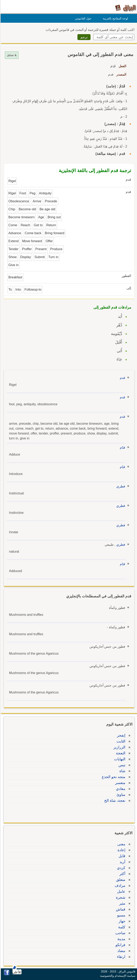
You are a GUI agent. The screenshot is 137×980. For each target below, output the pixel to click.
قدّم (122, 447)
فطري (120, 486)
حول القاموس (83, 18)
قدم (122, 378)
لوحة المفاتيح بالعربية (115, 18)
